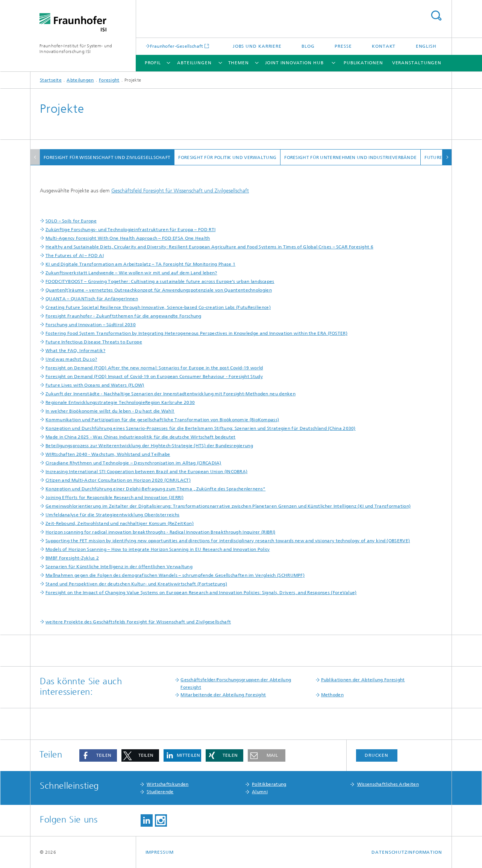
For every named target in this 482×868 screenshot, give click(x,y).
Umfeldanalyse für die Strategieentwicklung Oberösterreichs (112, 515)
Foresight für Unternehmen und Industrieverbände (350, 157)
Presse (343, 46)
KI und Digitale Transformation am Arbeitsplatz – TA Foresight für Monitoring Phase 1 (140, 264)
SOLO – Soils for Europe (71, 221)
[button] (98, 755)
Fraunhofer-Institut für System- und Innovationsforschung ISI (76, 49)
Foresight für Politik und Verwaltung (227, 157)
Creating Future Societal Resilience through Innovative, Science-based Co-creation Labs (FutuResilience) (158, 307)
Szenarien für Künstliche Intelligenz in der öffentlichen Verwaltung (119, 567)
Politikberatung (269, 784)
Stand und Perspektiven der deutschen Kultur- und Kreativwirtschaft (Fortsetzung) (136, 584)
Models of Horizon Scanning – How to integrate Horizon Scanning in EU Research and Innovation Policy (158, 549)
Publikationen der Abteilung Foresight (363, 680)
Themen (239, 63)
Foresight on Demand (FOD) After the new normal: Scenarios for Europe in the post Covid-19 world (154, 368)
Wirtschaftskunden (167, 784)
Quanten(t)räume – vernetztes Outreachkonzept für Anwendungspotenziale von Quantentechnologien (159, 290)
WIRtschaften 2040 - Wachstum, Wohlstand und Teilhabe (108, 454)
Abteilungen (194, 63)
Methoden (332, 695)
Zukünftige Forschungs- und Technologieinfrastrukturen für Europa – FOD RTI (130, 230)
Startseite (51, 80)
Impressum (160, 852)
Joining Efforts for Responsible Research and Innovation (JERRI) (114, 498)
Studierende (160, 792)
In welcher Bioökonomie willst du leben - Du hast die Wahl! (110, 411)
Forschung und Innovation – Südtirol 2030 (91, 325)
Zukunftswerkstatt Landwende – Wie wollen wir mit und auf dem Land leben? (131, 273)
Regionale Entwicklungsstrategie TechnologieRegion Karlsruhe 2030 (120, 402)
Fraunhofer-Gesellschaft (177, 46)
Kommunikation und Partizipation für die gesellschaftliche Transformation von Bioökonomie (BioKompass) (162, 420)
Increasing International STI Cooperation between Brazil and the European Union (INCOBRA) (146, 472)
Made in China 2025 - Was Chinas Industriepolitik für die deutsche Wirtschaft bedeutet (141, 437)
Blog (308, 46)
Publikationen (363, 63)
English (426, 46)
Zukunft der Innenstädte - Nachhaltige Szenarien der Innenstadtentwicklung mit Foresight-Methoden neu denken (171, 394)
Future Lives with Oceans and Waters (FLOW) (95, 385)
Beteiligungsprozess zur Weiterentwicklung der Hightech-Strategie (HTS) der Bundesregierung (149, 446)
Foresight (109, 80)
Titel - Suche (436, 16)
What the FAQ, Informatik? (76, 351)
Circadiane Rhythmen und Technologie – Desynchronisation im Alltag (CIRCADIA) (133, 463)
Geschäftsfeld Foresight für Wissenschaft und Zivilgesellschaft (180, 191)
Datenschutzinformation (407, 852)
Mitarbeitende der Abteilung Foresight (223, 695)
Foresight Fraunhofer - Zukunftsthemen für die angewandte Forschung (124, 316)
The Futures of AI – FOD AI (75, 256)
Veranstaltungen (417, 63)
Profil (153, 63)
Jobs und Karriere (257, 46)
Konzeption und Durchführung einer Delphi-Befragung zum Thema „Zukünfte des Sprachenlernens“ (155, 489)
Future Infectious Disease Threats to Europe (94, 342)
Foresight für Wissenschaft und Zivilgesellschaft (107, 157)
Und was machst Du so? (71, 359)
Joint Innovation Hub (294, 63)
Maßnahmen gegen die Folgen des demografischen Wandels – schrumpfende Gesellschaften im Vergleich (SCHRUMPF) (175, 575)
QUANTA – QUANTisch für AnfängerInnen (92, 299)
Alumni (260, 792)
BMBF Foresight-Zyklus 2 (72, 558)
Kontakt (384, 46)
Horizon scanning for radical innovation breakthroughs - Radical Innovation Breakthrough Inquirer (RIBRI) (160, 532)
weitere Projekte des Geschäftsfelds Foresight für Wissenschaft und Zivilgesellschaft (138, 622)
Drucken (376, 755)
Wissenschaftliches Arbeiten (388, 784)
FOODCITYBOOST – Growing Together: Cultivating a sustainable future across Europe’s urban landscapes (160, 281)
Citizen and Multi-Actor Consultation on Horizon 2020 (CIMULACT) (118, 480)
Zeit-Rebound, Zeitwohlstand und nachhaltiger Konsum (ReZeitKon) (120, 523)
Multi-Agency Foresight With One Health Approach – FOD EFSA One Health (128, 238)
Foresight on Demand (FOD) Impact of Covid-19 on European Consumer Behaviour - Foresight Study (154, 377)
